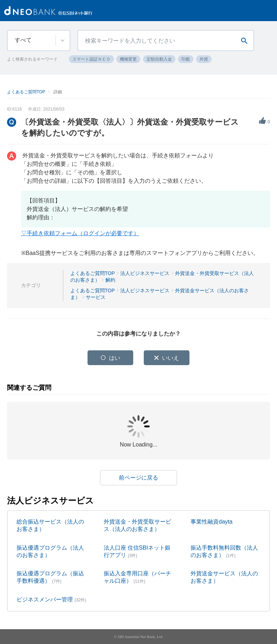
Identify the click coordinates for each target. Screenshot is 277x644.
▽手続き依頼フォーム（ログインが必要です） (80, 233)
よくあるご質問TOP (26, 92)
